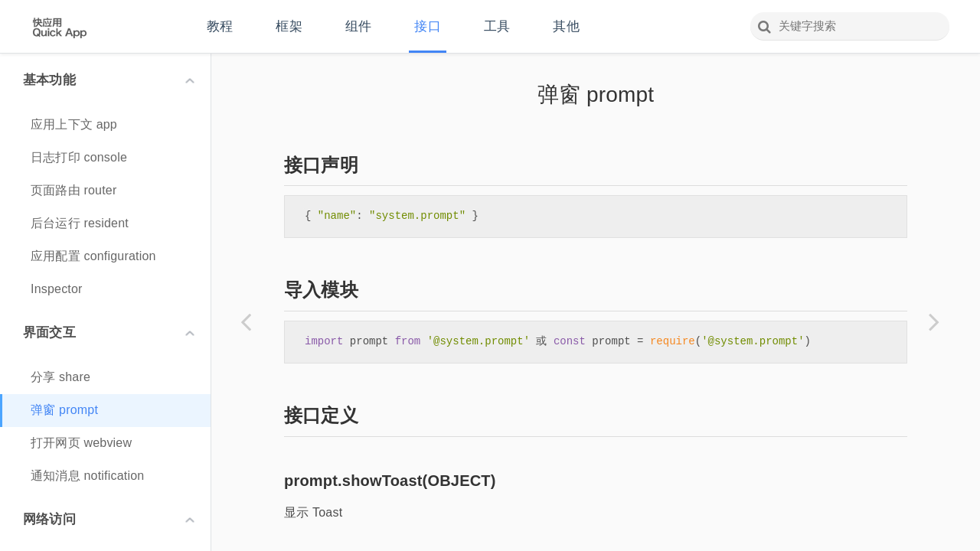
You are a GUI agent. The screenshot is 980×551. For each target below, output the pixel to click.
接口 (427, 26)
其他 (566, 26)
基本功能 (109, 80)
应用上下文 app (74, 124)
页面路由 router (73, 190)
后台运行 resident (80, 223)
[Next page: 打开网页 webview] (934, 321)
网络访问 (109, 519)
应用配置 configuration (93, 256)
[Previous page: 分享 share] (246, 321)
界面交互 (109, 333)
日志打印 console (79, 157)
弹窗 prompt (64, 410)
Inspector (57, 289)
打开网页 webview (81, 443)
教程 (220, 26)
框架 (289, 26)
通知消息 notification (87, 476)
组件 (358, 26)
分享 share (60, 377)
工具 (497, 26)
